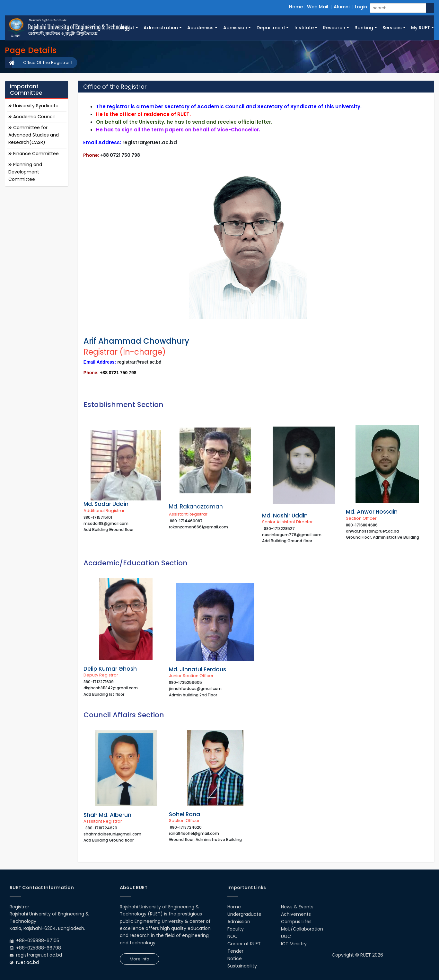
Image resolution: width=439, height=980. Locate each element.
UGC (286, 936)
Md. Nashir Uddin (285, 516)
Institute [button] (304, 28)
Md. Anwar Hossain (372, 512)
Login (361, 7)
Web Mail (318, 7)
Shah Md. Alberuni (108, 815)
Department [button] (271, 28)
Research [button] (334, 28)
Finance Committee (34, 154)
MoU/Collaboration (302, 929)
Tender (235, 951)
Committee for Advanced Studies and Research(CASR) (34, 135)
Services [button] (392, 28)
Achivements (296, 914)
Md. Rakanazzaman (196, 507)
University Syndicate (33, 106)
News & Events (297, 907)
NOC (233, 936)
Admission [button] (235, 28)
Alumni (342, 7)
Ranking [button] (364, 28)
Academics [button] (200, 28)
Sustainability (242, 966)
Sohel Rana (184, 814)
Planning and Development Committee (25, 172)
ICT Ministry (294, 944)
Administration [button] (161, 28)
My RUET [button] (421, 28)
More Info (140, 959)
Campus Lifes (296, 922)
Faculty (236, 929)
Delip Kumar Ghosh (110, 669)
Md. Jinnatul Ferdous (198, 669)
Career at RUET (244, 944)
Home (296, 7)
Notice (235, 958)
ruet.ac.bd (27, 962)
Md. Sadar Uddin (106, 504)
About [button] (127, 28)
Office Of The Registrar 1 (48, 62)
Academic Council (31, 117)
